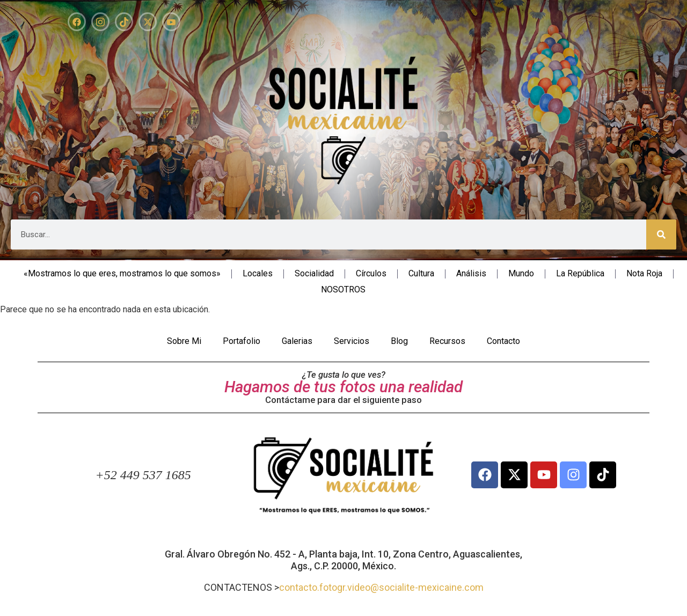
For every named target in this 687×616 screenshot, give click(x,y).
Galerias (297, 341)
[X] (148, 22)
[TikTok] (124, 22)
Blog (399, 341)
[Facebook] (77, 22)
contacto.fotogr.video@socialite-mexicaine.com (381, 587)
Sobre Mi (184, 341)
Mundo (521, 273)
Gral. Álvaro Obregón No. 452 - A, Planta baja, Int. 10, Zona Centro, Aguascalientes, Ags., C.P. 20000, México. (343, 560)
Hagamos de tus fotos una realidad (343, 387)
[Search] (661, 234)
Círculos (371, 273)
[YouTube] (171, 22)
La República (580, 273)
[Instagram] (100, 22)
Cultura (421, 273)
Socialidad (314, 273)
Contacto (503, 341)
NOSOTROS (343, 289)
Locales (258, 273)
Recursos (447, 341)
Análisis (471, 273)
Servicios (352, 341)
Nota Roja (644, 273)
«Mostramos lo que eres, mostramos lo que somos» (122, 273)
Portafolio (242, 341)
